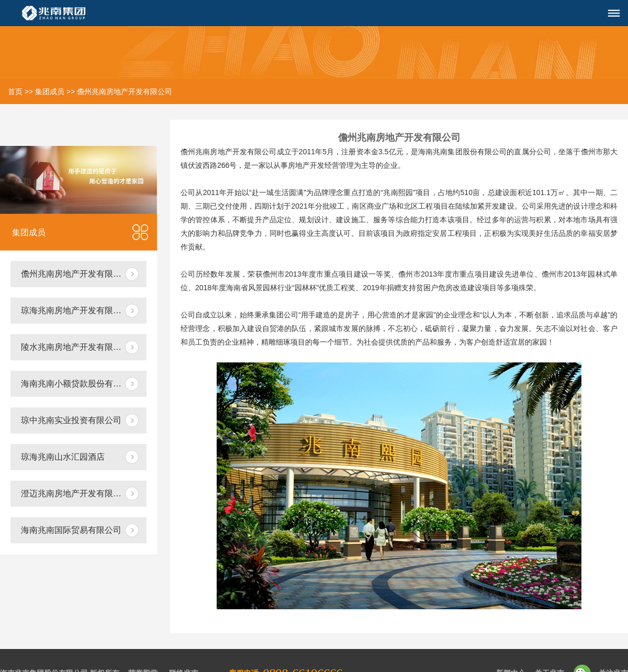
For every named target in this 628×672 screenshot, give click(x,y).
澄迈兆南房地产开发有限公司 (75, 493)
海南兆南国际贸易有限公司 (71, 530)
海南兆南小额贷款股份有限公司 (80, 384)
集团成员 (50, 92)
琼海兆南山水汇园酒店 (63, 457)
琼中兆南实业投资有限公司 (71, 420)
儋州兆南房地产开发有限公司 (125, 92)
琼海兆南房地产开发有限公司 (75, 310)
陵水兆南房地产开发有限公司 (75, 347)
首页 (15, 92)
